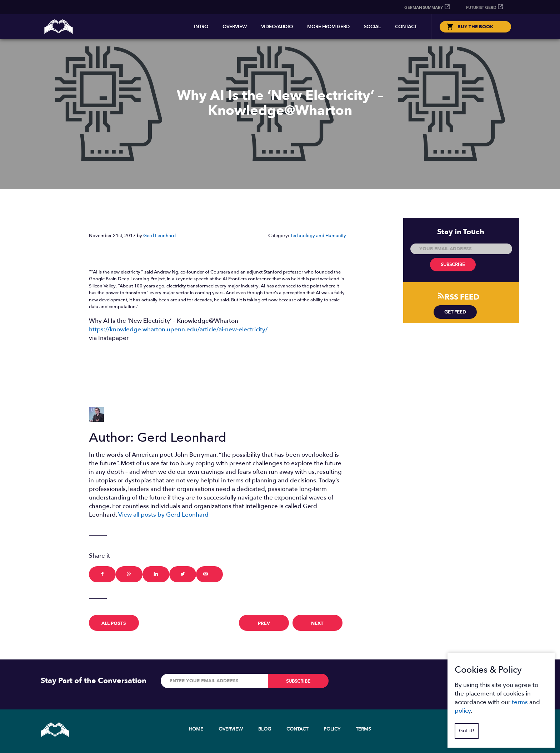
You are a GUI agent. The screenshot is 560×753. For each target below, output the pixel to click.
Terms (363, 729)
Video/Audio (277, 27)
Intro (201, 27)
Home (196, 729)
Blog (265, 729)
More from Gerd (328, 27)
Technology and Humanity (318, 236)
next (317, 623)
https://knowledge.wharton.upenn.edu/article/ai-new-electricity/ (178, 329)
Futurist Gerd (481, 8)
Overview (235, 27)
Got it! (467, 731)
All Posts (114, 623)
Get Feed (455, 312)
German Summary (424, 8)
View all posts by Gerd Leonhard (163, 515)
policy (463, 711)
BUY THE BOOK (475, 27)
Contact (406, 27)
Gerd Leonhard (159, 236)
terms (520, 702)
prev (264, 623)
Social (372, 27)
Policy (332, 729)
